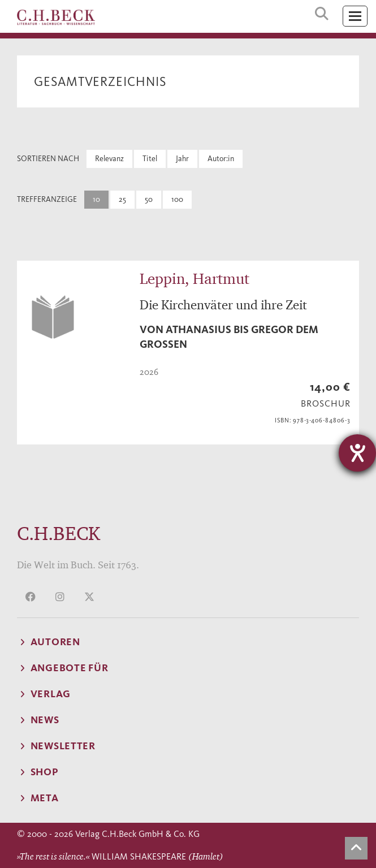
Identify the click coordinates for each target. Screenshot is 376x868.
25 (122, 199)
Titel (150, 159)
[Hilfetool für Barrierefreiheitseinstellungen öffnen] (357, 453)
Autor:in (221, 159)
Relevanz (109, 159)
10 (96, 199)
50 (149, 199)
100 (177, 199)
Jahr (182, 159)
